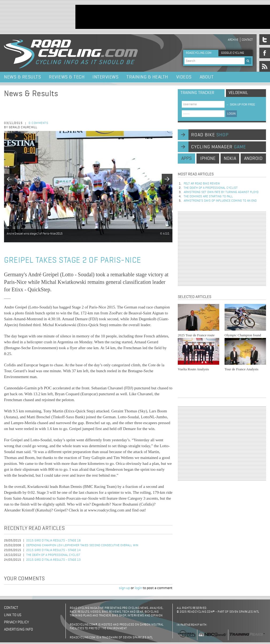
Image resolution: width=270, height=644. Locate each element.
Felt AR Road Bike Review (202, 184)
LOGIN (231, 114)
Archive (233, 40)
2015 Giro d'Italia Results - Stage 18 (53, 541)
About (207, 77)
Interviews (105, 77)
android (253, 159)
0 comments (38, 123)
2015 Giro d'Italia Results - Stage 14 (53, 550)
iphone (208, 159)
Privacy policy (16, 622)
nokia (230, 159)
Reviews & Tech (67, 77)
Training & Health (147, 77)
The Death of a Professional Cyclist (53, 555)
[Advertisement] (222, 249)
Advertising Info (18, 630)
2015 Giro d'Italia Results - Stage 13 (53, 560)
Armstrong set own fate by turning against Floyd (221, 192)
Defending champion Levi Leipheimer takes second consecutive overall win (82, 545)
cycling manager (219, 147)
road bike (210, 135)
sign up (124, 588)
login (138, 588)
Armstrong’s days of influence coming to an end (220, 201)
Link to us (13, 615)
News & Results (22, 77)
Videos (184, 77)
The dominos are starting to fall (208, 197)
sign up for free (240, 105)
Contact (247, 40)
